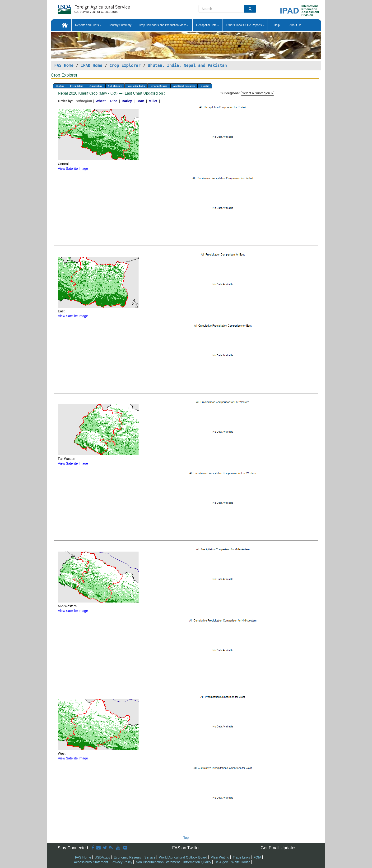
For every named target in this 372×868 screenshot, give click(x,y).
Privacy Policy (122, 862)
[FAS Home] (82, 8)
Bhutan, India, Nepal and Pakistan (187, 65)
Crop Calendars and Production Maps (164, 25)
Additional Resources (184, 86)
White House (241, 862)
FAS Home (64, 65)
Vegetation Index (136, 86)
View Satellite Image (73, 169)
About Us (295, 25)
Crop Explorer (125, 65)
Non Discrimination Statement (158, 862)
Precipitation (77, 86)
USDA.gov (102, 857)
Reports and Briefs (88, 25)
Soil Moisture (115, 86)
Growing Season (159, 86)
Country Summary (120, 25)
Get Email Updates (278, 848)
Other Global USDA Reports (245, 25)
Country (205, 86)
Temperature (96, 86)
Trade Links (241, 857)
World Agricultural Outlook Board (183, 857)
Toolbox (60, 86)
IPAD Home (91, 65)
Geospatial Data (208, 25)
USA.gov (221, 862)
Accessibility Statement (91, 862)
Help (277, 25)
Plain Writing (220, 857)
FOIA (258, 857)
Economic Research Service (135, 857)
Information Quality (197, 862)
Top (186, 838)
